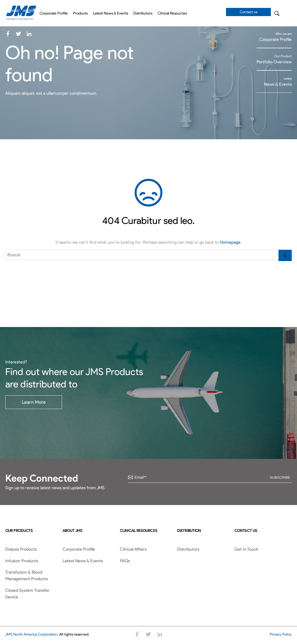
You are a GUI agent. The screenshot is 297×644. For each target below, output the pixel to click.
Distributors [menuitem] (143, 13)
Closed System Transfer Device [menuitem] (27, 594)
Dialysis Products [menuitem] (21, 549)
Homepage (230, 242)
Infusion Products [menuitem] (22, 561)
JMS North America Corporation (31, 634)
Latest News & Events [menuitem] (110, 13)
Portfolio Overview (274, 62)
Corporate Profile (275, 39)
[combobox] (142, 255)
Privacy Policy (281, 634)
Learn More (34, 402)
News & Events (278, 84)
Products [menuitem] (80, 13)
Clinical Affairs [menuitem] (133, 549)
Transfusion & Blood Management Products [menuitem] (27, 576)
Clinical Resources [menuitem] (172, 13)
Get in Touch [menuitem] (246, 549)
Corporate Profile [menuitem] (54, 13)
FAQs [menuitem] (125, 561)
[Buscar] (285, 255)
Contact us (249, 12)
